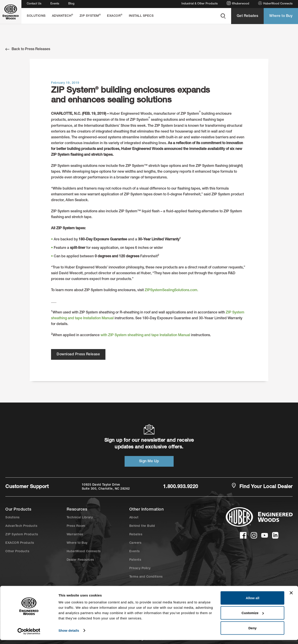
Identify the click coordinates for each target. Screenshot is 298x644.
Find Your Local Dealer (262, 487)
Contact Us (34, 4)
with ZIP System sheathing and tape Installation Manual (145, 335)
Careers (135, 543)
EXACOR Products (20, 543)
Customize (253, 617)
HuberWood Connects (275, 3)
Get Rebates (248, 16)
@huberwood (238, 3)
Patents (135, 560)
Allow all (252, 602)
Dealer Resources (80, 560)
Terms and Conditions (146, 577)
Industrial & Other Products (200, 4)
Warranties (75, 535)
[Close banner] (291, 597)
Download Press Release (78, 355)
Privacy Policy (140, 568)
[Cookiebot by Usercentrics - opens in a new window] (29, 635)
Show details (69, 634)
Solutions (36, 16)
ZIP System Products (22, 535)
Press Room (76, 526)
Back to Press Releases (28, 49)
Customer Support (27, 487)
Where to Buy (281, 16)
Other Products (17, 552)
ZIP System (90, 16)
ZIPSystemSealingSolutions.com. (171, 290)
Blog (71, 4)
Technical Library (80, 518)
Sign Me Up (149, 462)
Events (55, 4)
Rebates (136, 535)
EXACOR (115, 16)
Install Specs (141, 16)
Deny (253, 632)
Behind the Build (142, 526)
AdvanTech (63, 16)
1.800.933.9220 (181, 487)
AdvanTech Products (21, 526)
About (134, 518)
